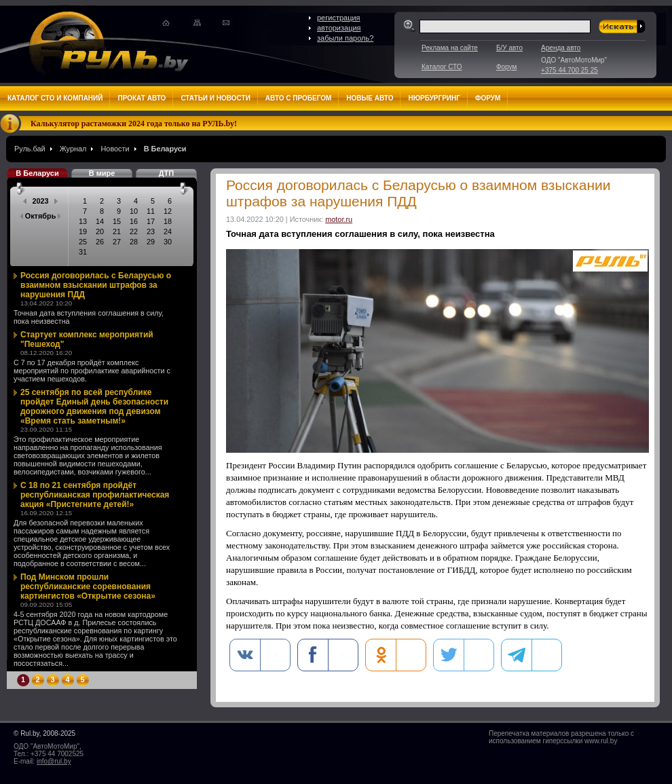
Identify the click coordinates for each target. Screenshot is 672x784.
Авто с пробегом (299, 98)
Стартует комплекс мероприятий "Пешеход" (87, 339)
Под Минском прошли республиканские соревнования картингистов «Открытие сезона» (88, 586)
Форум (506, 67)
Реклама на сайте (450, 48)
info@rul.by (54, 761)
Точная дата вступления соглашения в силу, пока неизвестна (89, 317)
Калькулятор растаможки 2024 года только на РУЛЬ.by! (134, 124)
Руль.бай (30, 149)
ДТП (166, 173)
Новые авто (370, 98)
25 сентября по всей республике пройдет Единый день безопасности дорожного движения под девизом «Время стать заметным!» (94, 407)
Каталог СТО (442, 67)
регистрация (339, 18)
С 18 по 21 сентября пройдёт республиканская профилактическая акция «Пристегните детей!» (95, 495)
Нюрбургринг (434, 98)
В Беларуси (165, 149)
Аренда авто (561, 48)
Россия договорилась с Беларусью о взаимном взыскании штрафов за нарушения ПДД (96, 285)
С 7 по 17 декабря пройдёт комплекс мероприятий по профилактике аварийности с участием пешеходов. (92, 371)
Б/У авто (509, 48)
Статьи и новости (215, 98)
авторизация (339, 28)
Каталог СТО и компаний (55, 98)
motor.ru (339, 219)
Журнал (73, 149)
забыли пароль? (345, 38)
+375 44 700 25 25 (570, 70)
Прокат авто (142, 98)
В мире (102, 173)
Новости (115, 149)
